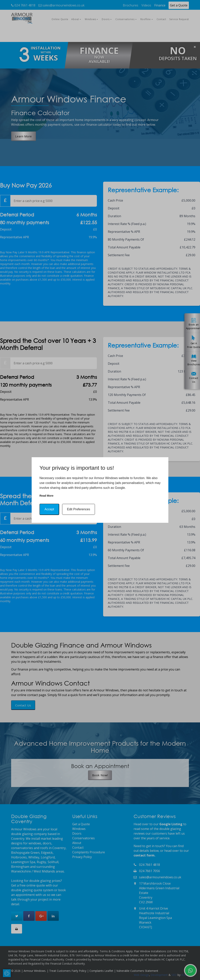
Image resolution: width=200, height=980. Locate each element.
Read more (46, 496)
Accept (49, 509)
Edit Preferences (79, 509)
